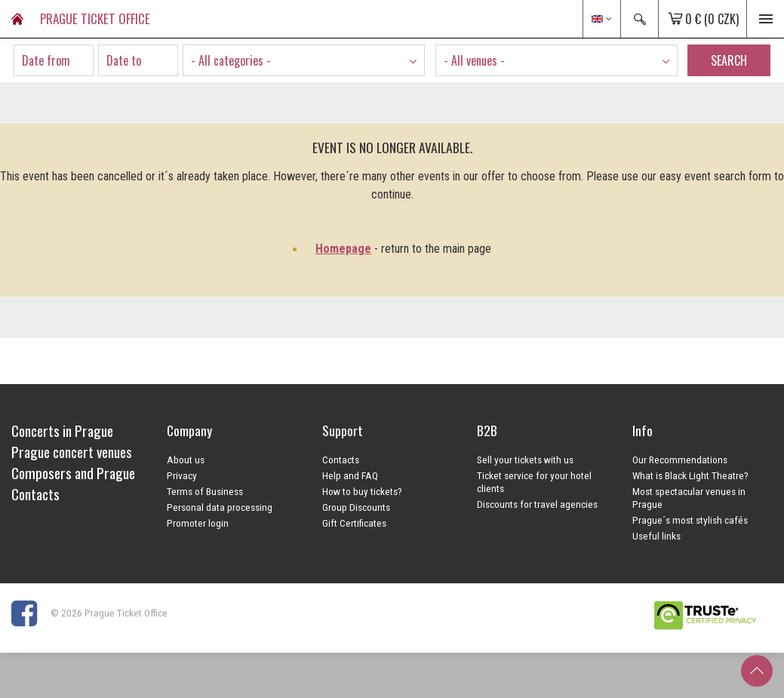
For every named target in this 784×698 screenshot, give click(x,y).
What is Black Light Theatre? (690, 475)
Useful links (656, 536)
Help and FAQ (350, 475)
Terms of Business (205, 491)
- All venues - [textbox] (474, 60)
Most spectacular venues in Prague (689, 498)
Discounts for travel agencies (537, 504)
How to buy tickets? (362, 491)
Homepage (343, 249)
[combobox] (304, 60)
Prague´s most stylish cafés (690, 520)
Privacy (182, 475)
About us (186, 460)
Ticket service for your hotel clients (534, 482)
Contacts (341, 460)
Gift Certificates (354, 523)
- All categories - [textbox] (231, 60)
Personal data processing (220, 507)
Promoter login (198, 523)
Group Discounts (356, 507)
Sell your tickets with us (525, 460)
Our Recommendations (680, 460)
